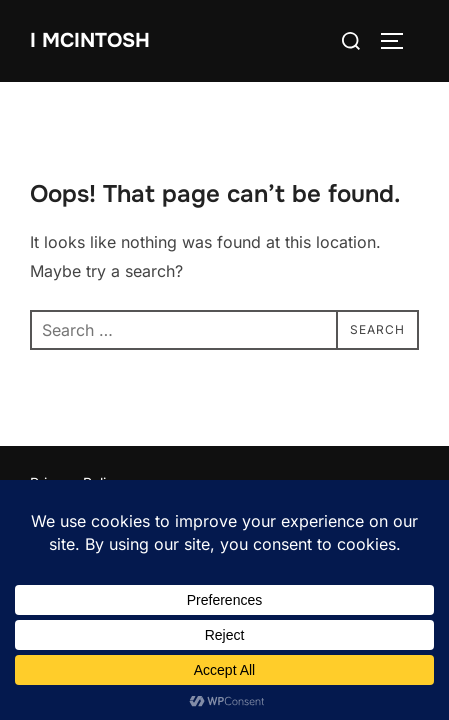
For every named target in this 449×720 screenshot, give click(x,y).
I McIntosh (90, 40)
